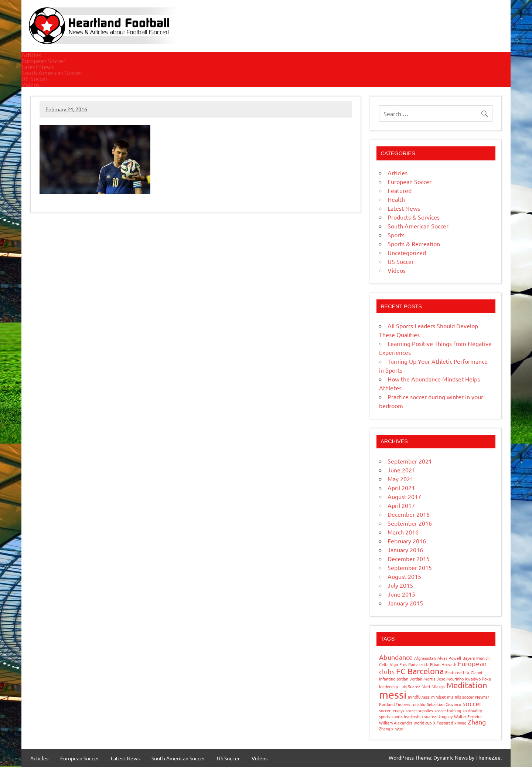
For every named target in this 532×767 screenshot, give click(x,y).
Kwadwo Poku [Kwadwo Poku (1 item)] (478, 679)
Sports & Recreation (414, 244)
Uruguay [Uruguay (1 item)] (445, 716)
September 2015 (410, 567)
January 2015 (405, 603)
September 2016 (410, 523)
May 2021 (400, 479)
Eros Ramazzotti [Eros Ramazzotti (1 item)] (414, 664)
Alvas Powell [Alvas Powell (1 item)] (449, 658)
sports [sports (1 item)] (385, 716)
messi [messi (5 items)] (393, 695)
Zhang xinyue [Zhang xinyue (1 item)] (391, 729)
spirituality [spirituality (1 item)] (472, 710)
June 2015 (401, 594)
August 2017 (404, 496)
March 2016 (403, 532)
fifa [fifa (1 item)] (466, 672)
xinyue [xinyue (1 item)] (460, 723)
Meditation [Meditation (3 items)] (467, 685)
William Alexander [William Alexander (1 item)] (396, 723)
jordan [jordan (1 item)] (403, 679)
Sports (396, 235)
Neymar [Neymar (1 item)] (482, 697)
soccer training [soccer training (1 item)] (448, 710)
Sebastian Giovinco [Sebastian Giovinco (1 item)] (444, 704)
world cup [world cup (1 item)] (423, 723)
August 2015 (404, 576)
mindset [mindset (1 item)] (438, 697)
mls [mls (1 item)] (450, 697)
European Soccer (43, 61)
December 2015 (409, 559)
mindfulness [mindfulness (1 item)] (419, 697)
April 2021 (401, 488)
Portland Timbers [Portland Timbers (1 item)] (395, 704)
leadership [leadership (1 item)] (388, 686)
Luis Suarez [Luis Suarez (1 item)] (410, 686)
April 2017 (401, 505)
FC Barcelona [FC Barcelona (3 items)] (420, 671)
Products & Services (414, 217)
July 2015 (400, 585)
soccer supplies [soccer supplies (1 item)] (419, 710)
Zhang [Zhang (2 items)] (477, 722)
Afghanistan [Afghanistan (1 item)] (425, 658)
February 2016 (407, 541)
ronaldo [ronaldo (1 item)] (418, 704)
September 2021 (410, 461)
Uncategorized (407, 252)
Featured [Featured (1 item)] (453, 672)
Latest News (38, 67)
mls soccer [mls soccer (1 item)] (464, 697)
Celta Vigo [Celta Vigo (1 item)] (388, 664)
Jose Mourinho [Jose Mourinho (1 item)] (450, 679)
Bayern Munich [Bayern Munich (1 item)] (476, 658)
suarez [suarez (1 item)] (430, 716)
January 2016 (405, 550)
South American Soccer (52, 72)
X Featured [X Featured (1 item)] (443, 723)
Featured (400, 190)
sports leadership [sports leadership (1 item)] (407, 716)
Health (396, 199)
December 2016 (409, 514)
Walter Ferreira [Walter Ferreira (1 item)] (468, 716)
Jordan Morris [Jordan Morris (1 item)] (422, 679)
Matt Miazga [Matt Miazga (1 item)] (433, 686)
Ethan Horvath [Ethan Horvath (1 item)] (443, 664)
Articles (31, 55)
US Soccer (35, 78)
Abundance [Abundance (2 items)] (396, 657)
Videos (30, 84)
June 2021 (401, 470)
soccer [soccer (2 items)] (472, 703)
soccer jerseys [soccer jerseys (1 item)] (392, 710)
